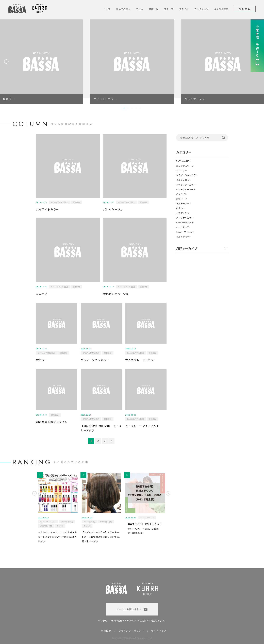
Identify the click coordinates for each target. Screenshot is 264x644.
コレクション (201, 9)
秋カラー (42, 360)
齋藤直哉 (76, 202)
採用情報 (245, 9)
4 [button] (136, 108)
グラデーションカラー (95, 360)
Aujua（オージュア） (186, 232)
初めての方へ (123, 9)
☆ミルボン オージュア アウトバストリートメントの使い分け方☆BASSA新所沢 (57, 537)
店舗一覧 (154, 9)
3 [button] (132, 108)
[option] (132, 62)
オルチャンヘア (184, 204)
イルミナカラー (184, 180)
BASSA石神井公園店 (60, 202)
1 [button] (124, 108)
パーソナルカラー (185, 218)
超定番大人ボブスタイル (52, 422)
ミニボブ (42, 294)
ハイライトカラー (47, 209)
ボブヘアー (181, 170)
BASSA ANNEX (183, 161)
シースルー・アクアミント (142, 426)
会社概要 (106, 631)
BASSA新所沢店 (67, 522)
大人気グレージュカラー (141, 360)
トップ (107, 9)
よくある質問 (221, 9)
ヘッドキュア (183, 227)
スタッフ (169, 9)
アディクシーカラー (186, 185)
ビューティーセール (186, 189)
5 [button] (140, 108)
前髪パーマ (182, 199)
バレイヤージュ (113, 209)
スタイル (184, 9)
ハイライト (182, 194)
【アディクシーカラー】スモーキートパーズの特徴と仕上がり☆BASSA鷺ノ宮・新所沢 (101, 537)
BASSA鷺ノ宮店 (46, 526)
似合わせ (180, 208)
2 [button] (128, 108)
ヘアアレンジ (183, 213)
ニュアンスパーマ (185, 166)
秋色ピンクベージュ (116, 294)
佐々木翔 (60, 526)
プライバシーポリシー (131, 631)
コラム (140, 9)
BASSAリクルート (185, 222)
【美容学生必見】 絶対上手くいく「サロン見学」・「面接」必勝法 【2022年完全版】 (143, 528)
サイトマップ (159, 631)
